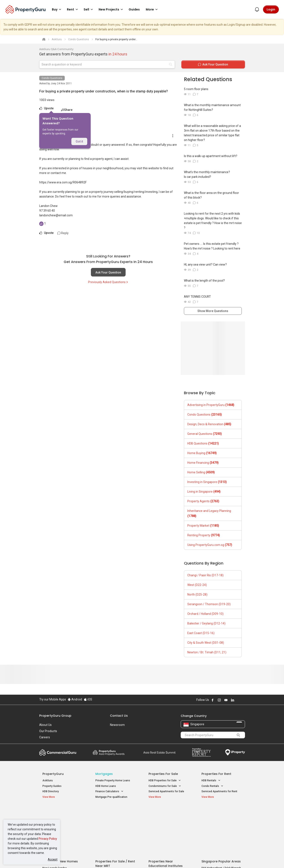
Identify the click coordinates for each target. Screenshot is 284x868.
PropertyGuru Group (55, 716)
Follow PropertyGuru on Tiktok (243, 700)
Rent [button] (73, 9)
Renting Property (204, 535)
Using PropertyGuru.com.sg (210, 545)
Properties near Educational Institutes (166, 813)
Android (75, 699)
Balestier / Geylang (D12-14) (206, 623)
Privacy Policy (48, 839)
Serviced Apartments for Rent (219, 791)
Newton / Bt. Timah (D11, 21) (207, 652)
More (152, 9)
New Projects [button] (111, 9)
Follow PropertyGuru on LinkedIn (233, 700)
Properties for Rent (216, 774)
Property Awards (109, 752)
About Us (45, 725)
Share (67, 110)
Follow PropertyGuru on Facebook (213, 700)
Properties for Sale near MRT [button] (115, 822)
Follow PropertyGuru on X (238, 700)
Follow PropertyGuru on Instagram (219, 700)
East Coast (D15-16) (201, 633)
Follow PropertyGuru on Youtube (226, 700)
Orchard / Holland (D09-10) (205, 614)
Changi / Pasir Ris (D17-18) (205, 575)
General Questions (205, 434)
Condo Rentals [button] (212, 786)
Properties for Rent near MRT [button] (115, 828)
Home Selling (201, 472)
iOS (88, 699)
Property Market (203, 526)
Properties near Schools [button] (165, 828)
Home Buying (202, 453)
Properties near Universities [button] (167, 822)
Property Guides (52, 786)
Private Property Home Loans (113, 780)
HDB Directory (51, 791)
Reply (63, 233)
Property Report (201, 752)
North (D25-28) (197, 595)
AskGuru (48, 780)
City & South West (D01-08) (206, 643)
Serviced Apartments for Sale (166, 791)
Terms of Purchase (138, 858)
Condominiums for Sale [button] (165, 786)
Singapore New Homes (60, 811)
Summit (159, 752)
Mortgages (104, 774)
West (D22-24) (197, 585)
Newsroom (117, 725)
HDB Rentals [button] (211, 781)
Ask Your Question (108, 272)
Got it (79, 141)
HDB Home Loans (106, 786)
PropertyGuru (53, 774)
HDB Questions (203, 443)
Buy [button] (57, 9)
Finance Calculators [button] (109, 791)
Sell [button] (89, 9)
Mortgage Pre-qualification (111, 797)
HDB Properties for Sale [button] (165, 781)
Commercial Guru (58, 752)
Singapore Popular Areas (221, 811)
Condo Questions (52, 78)
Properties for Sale (163, 774)
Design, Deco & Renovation (209, 424)
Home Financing (203, 463)
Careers (45, 737)
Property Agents (203, 501)
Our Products (48, 731)
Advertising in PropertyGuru (211, 405)
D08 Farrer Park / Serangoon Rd (220, 833)
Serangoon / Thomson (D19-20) (209, 604)
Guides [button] (134, 9)
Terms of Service (86, 858)
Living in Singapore (204, 492)
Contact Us (119, 716)
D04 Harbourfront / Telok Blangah (221, 818)
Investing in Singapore (207, 482)
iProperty (235, 752)
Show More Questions (213, 311)
